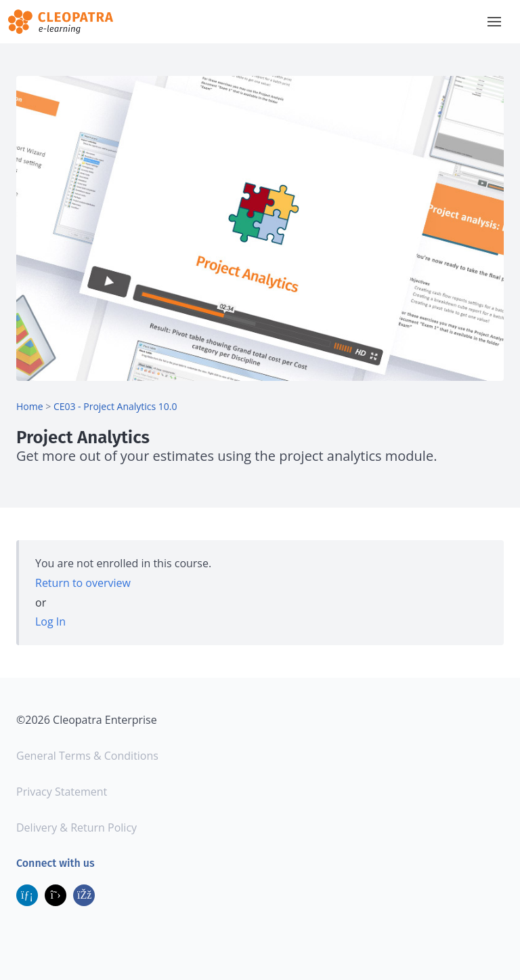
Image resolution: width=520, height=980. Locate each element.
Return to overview (83, 583)
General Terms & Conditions (87, 756)
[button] (494, 22)
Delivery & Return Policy (77, 828)
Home (30, 406)
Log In (50, 621)
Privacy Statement (62, 792)
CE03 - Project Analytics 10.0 (115, 406)
